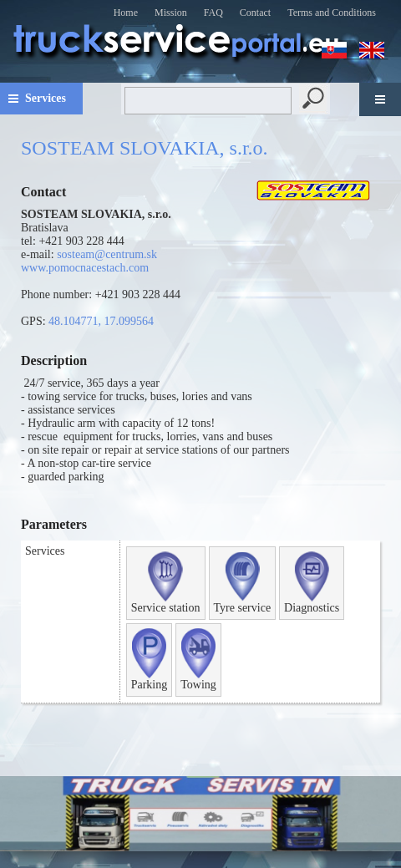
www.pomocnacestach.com (85, 268)
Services (46, 98)
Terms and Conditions (332, 13)
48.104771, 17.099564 (101, 321)
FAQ (213, 13)
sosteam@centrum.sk (107, 254)
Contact (255, 13)
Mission (171, 13)
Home (126, 13)
